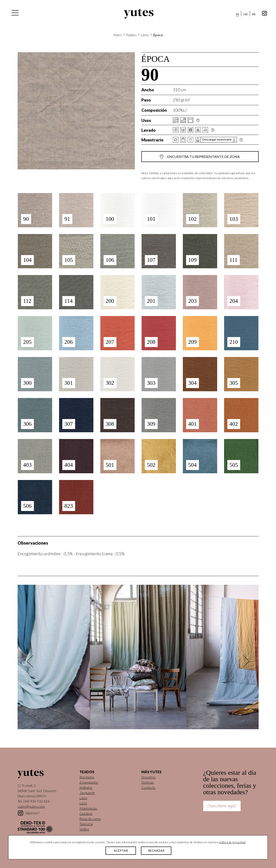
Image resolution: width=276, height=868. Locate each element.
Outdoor (86, 813)
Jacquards (87, 793)
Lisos (83, 803)
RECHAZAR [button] (156, 851)
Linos (145, 35)
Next (243, 661)
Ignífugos (86, 787)
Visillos (84, 829)
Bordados (87, 777)
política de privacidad (232, 842)
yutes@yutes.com (31, 806)
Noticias (148, 782)
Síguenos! (32, 813)
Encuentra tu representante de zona (203, 156)
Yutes (139, 14)
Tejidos (131, 35)
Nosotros (149, 777)
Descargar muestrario (217, 139)
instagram (265, 13)
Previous (33, 661)
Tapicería (86, 824)
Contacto (148, 787)
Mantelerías (88, 808)
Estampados (89, 782)
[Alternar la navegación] (15, 14)
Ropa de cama (90, 819)
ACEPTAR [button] (121, 851)
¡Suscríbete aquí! (222, 806)
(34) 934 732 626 (36, 801)
